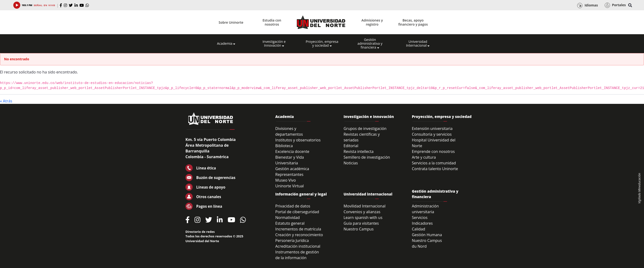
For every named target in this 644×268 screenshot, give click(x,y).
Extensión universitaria (432, 128)
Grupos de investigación (365, 128)
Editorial (351, 146)
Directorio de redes (200, 232)
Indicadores (422, 223)
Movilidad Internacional (365, 206)
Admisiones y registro (372, 22)
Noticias (351, 163)
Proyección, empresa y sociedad (322, 44)
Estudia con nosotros (272, 22)
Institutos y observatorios (298, 140)
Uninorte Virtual (290, 186)
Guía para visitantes (361, 223)
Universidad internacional (368, 194)
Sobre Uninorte (231, 22)
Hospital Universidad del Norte (434, 143)
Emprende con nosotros (433, 151)
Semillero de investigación (367, 157)
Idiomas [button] (587, 6)
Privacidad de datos (293, 206)
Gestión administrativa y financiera (370, 44)
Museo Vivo (286, 180)
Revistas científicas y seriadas (362, 137)
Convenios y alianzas (362, 212)
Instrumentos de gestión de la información (297, 255)
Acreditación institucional (298, 246)
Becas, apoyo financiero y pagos (413, 22)
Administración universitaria (425, 209)
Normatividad (287, 218)
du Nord (419, 246)
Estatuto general (290, 223)
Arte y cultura (424, 157)
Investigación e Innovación (274, 44)
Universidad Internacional (418, 44)
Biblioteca (284, 146)
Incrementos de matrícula (298, 229)
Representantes (289, 174)
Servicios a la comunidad (434, 163)
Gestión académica (292, 169)
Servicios (420, 218)
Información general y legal (301, 194)
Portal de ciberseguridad (297, 212)
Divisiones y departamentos (289, 131)
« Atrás (6, 101)
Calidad (419, 229)
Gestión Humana (427, 235)
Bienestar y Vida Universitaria (290, 160)
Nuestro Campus (359, 229)
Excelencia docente (292, 151)
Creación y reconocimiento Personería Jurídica (299, 238)
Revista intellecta (359, 151)
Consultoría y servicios (432, 134)
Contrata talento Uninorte (435, 169)
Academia (226, 44)
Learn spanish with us (363, 218)
